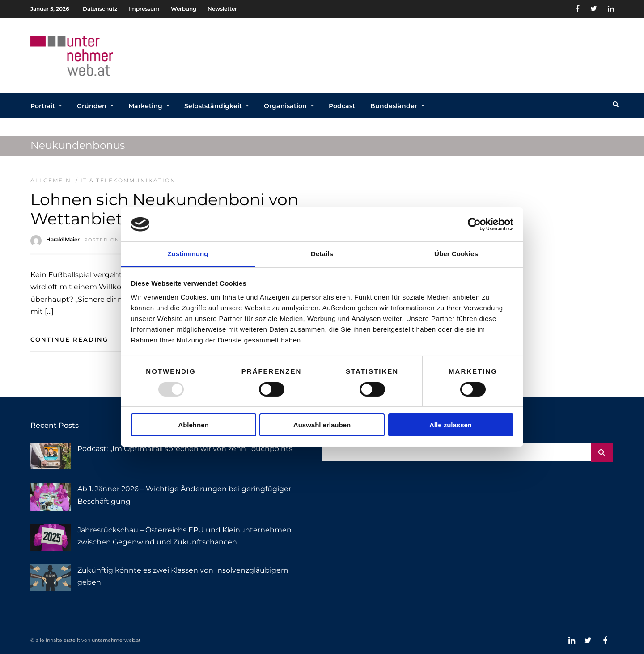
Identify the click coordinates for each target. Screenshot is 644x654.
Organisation (285, 106)
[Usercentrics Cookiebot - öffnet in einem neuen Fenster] (474, 224)
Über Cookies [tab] (456, 254)
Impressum (144, 9)
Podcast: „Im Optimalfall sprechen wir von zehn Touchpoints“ (186, 449)
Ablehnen (193, 425)
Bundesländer (394, 106)
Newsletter (222, 9)
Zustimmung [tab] (188, 254)
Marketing (145, 106)
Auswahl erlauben (322, 425)
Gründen (92, 106)
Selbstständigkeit (213, 106)
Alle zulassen (451, 425)
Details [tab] (322, 254)
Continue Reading (69, 339)
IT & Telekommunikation (128, 180)
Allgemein (51, 180)
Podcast (342, 106)
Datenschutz (100, 9)
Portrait (43, 106)
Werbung (184, 9)
